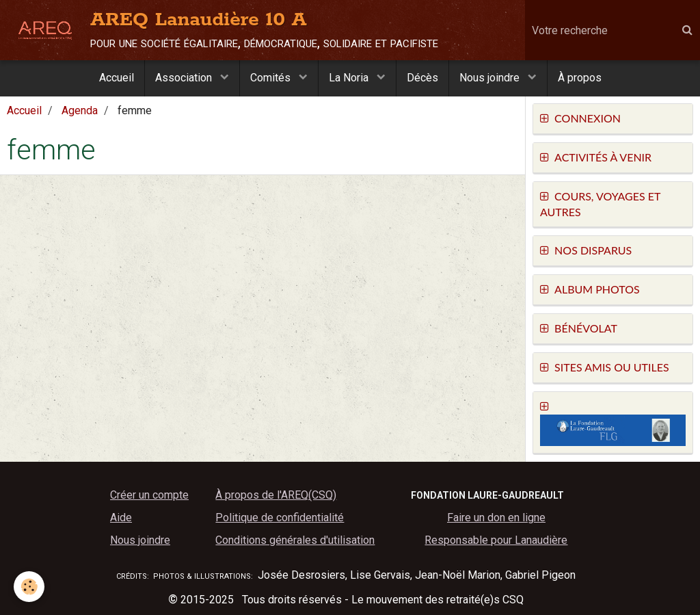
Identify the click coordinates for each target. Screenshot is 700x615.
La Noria (350, 78)
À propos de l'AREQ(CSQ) (276, 495)
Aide (121, 518)
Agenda (80, 110)
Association (185, 78)
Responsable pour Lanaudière (496, 540)
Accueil (117, 78)
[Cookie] (29, 587)
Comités (272, 78)
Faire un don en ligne (496, 518)
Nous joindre (491, 78)
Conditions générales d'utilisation (295, 540)
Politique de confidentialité (280, 518)
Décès (422, 78)
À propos (580, 78)
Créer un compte (149, 495)
